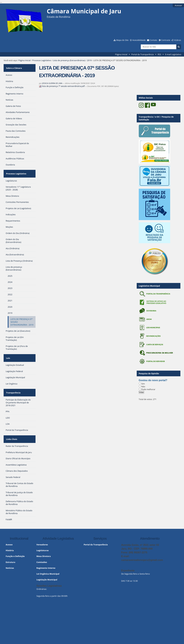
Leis (8, 353)
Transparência (13, 386)
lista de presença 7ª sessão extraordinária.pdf (62, 86)
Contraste (166, 40)
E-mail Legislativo (173, 54)
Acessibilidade (139, 40)
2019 (89, 60)
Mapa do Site (122, 40)
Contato (154, 40)
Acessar (178, 5)
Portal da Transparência (143, 54)
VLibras (178, 40)
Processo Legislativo (42, 60)
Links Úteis (11, 430)
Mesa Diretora (44, 546)
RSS (159, 54)
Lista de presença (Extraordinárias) (69, 60)
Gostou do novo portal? (153, 380)
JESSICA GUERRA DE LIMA (52, 83)
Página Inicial (121, 54)
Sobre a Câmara (14, 67)
